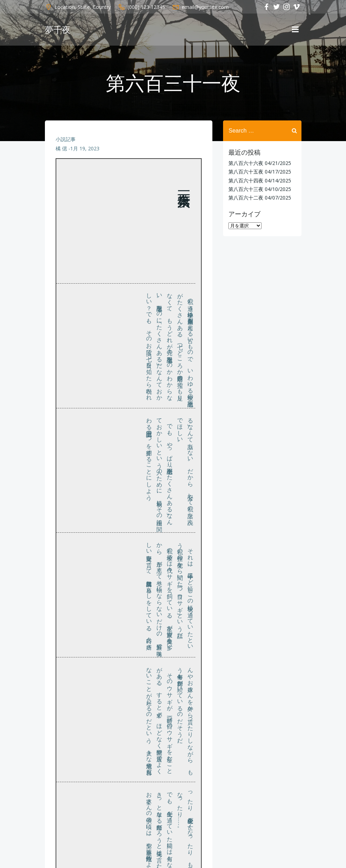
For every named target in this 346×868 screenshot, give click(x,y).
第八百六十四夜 (246, 180)
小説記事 (66, 139)
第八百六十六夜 (246, 163)
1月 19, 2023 (85, 148)
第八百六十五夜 (246, 172)
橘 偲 (61, 148)
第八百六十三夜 (246, 189)
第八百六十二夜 (246, 198)
